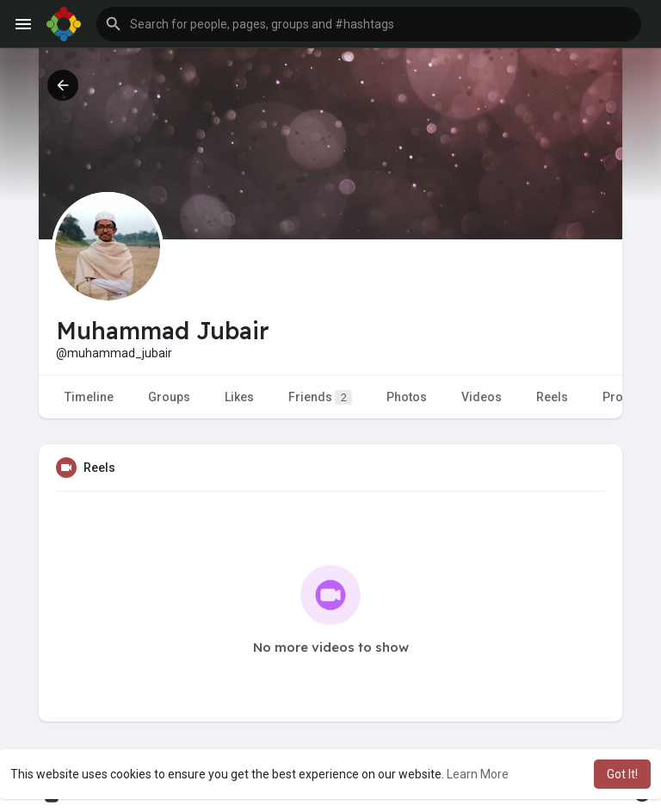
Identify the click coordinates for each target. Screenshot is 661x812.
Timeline (89, 397)
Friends (320, 397)
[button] (369, 24)
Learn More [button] (478, 774)
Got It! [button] (622, 774)
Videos (482, 397)
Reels (552, 397)
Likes (239, 397)
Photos (407, 397)
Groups (169, 397)
